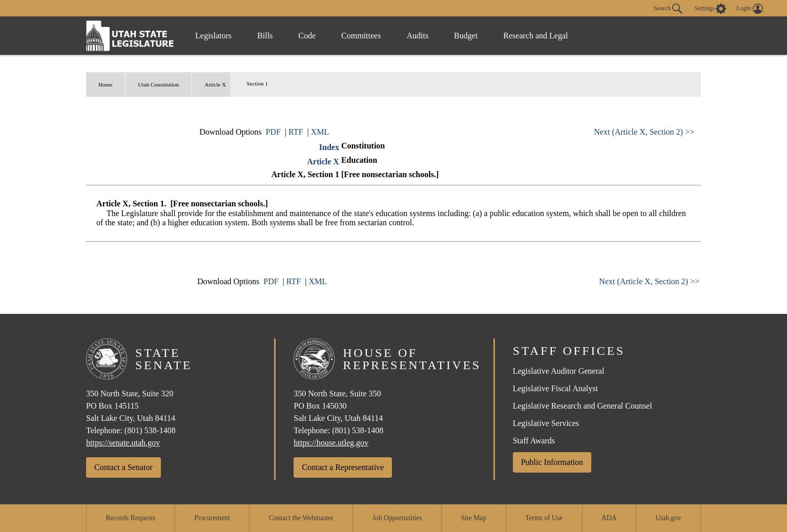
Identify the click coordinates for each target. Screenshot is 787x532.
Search (668, 9)
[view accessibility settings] (711, 9)
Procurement (212, 518)
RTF (296, 132)
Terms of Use (544, 518)
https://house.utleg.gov (331, 443)
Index (329, 147)
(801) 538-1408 (150, 430)
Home (105, 84)
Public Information (552, 462)
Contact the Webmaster (301, 518)
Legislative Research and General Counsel (583, 406)
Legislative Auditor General (559, 371)
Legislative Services (546, 423)
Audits (417, 36)
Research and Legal (535, 36)
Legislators (213, 36)
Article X (215, 84)
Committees (361, 36)
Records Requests (130, 518)
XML (320, 132)
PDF (273, 132)
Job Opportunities (397, 518)
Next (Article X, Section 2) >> (644, 132)
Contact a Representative (343, 467)
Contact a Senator (123, 467)
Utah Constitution (158, 84)
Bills (265, 36)
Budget (466, 36)
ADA (609, 518)
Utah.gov (668, 518)
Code (307, 36)
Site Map (474, 518)
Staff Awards (534, 441)
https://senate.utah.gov (123, 443)
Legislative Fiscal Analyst (555, 388)
